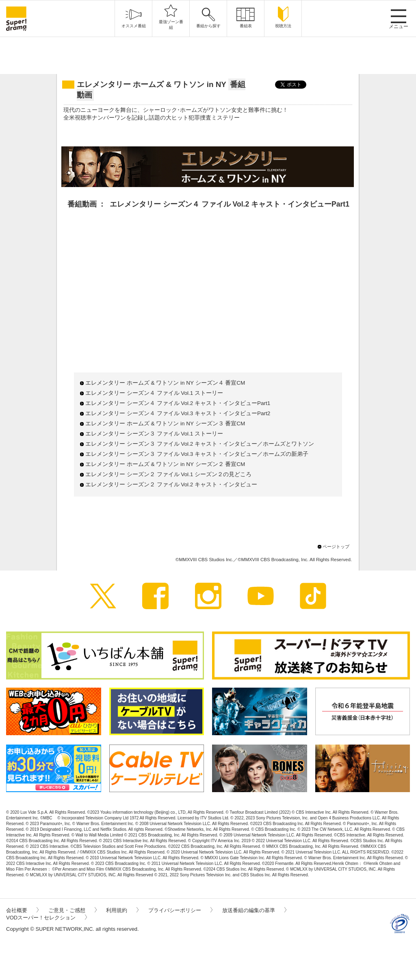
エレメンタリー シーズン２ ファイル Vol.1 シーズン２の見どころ (168, 474)
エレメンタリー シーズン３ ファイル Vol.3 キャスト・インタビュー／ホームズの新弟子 (197, 454)
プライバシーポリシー (180, 910)
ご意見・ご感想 (73, 910)
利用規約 (122, 910)
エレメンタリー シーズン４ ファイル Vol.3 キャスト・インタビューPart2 (178, 413)
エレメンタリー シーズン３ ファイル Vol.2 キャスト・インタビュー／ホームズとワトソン (200, 444)
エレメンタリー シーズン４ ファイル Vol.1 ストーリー (154, 393)
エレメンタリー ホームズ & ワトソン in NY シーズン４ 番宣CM (165, 383)
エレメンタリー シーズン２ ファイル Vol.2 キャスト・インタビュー (171, 485)
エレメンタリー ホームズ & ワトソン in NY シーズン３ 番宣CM (165, 424)
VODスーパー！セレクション (47, 918)
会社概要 (22, 910)
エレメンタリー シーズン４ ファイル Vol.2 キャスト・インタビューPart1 (178, 403)
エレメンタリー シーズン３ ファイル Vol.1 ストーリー (154, 434)
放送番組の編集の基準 (254, 910)
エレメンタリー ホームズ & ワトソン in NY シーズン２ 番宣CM (165, 464)
